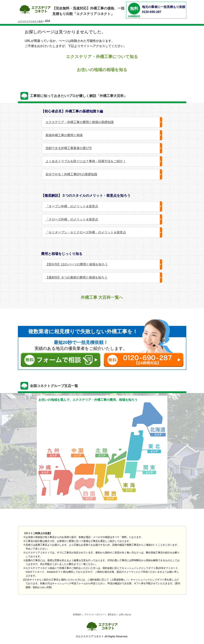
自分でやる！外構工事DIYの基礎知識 (71, 174)
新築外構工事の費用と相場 (64, 135)
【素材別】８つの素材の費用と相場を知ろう (76, 277)
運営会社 (112, 615)
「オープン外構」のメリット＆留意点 (72, 206)
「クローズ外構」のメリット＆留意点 (72, 219)
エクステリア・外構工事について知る (102, 57)
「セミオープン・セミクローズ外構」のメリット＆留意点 (86, 232)
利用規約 (77, 615)
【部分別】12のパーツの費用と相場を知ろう (77, 264)
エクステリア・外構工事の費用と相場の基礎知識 (80, 122)
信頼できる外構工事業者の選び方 (69, 148)
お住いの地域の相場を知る (102, 70)
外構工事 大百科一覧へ (102, 297)
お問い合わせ (125, 615)
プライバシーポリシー (94, 615)
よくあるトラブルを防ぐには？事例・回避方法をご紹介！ (86, 161)
